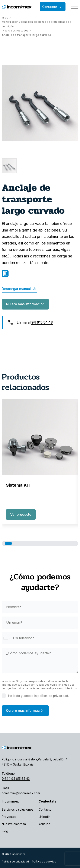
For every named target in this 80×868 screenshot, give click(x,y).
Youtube (44, 824)
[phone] (40, 638)
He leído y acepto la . (38, 696)
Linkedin (44, 817)
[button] (8, 543)
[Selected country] (7, 638)
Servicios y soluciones (17, 809)
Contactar (53, 7)
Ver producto (21, 514)
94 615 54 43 (42, 322)
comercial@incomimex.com (21, 793)
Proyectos (9, 817)
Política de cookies (44, 862)
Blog (5, 831)
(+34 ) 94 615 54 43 (16, 779)
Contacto (45, 809)
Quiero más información (25, 304)
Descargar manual (19, 289)
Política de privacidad (15, 862)
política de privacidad (53, 696)
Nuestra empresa (14, 824)
